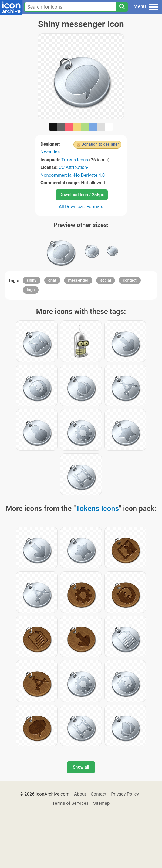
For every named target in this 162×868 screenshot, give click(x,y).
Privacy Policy (125, 794)
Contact (99, 794)
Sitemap (102, 803)
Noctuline (50, 152)
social (106, 280)
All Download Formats (81, 206)
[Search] (122, 7)
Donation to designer (100, 144)
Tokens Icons (75, 160)
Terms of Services (70, 803)
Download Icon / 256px (82, 195)
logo (31, 290)
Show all (81, 767)
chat (52, 280)
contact (130, 280)
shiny (32, 280)
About (80, 794)
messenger (78, 280)
